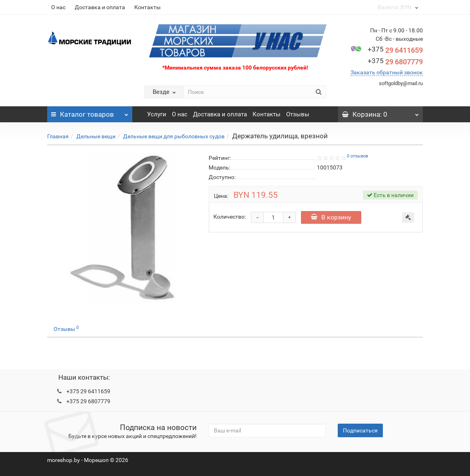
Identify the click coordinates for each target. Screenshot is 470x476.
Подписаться (360, 430)
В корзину (331, 217)
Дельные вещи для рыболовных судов (174, 136)
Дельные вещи (96, 136)
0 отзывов (357, 156)
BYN (397, 7)
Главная (58, 136)
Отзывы (298, 114)
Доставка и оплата (100, 7)
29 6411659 (395, 50)
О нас (58, 7)
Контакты (147, 7)
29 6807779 (395, 62)
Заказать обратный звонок (387, 72)
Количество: (230, 217)
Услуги (157, 114)
